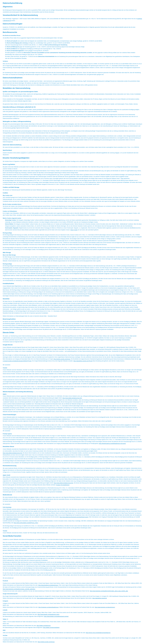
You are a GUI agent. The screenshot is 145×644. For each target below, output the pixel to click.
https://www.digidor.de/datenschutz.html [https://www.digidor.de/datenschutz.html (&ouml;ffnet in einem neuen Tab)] (72, 398)
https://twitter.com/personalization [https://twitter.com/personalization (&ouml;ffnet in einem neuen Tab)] (51, 628)
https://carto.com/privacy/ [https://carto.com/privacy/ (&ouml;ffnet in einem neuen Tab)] (12, 519)
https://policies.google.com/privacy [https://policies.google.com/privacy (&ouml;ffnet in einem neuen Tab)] (62, 359)
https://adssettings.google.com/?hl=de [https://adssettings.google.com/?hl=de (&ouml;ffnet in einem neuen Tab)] (83, 361)
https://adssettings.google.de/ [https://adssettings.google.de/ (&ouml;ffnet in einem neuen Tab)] (100, 598)
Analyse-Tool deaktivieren (63, 485)
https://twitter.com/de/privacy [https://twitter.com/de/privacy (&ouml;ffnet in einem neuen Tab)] (44, 626)
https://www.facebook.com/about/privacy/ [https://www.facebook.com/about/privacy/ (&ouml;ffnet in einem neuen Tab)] (48, 585)
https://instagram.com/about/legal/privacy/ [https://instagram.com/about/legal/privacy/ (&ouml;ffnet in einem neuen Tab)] (49, 607)
